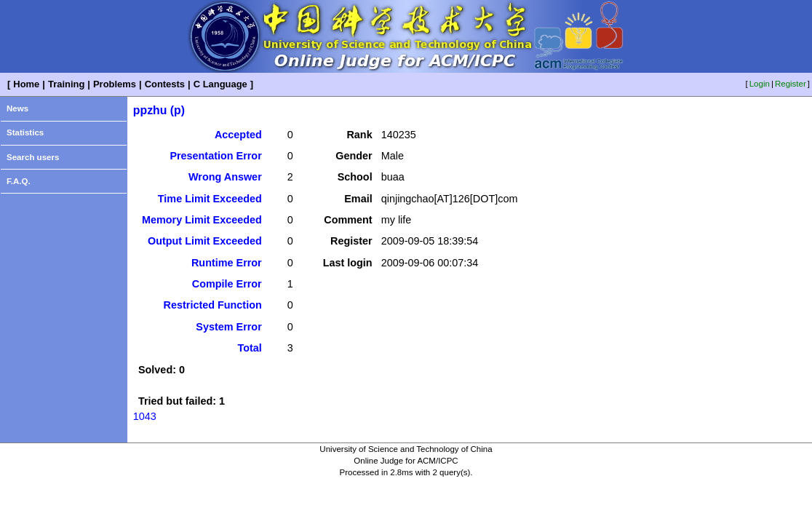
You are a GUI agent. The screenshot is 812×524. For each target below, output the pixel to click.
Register (791, 84)
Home (26, 84)
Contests (165, 84)
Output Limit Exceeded (205, 241)
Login (760, 84)
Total (249, 348)
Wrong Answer (225, 177)
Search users (33, 157)
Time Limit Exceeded (210, 199)
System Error (228, 327)
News (17, 108)
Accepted (238, 135)
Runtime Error (227, 263)
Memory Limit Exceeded (202, 220)
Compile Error (227, 284)
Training (66, 84)
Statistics (25, 132)
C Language (220, 84)
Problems (115, 84)
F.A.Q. (19, 181)
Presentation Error (215, 156)
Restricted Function (213, 305)
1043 (145, 416)
